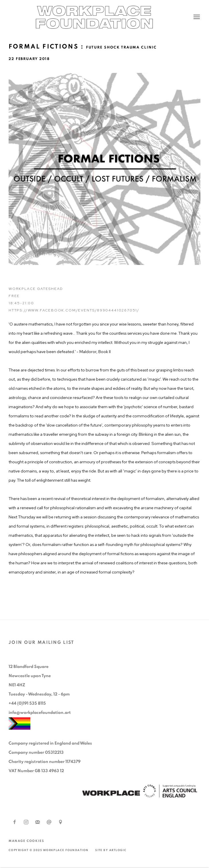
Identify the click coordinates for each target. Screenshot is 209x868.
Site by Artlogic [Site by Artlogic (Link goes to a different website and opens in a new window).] (111, 850)
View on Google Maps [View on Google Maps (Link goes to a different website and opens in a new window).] (60, 822)
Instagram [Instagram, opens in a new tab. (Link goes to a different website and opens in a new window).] (26, 822)
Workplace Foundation (105, 17)
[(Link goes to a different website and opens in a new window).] (111, 794)
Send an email (49, 822)
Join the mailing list (38, 822)
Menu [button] (196, 17)
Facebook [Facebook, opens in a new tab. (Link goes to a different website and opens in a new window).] (15, 822)
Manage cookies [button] (26, 841)
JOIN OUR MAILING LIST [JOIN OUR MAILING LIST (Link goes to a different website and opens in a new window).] (42, 642)
